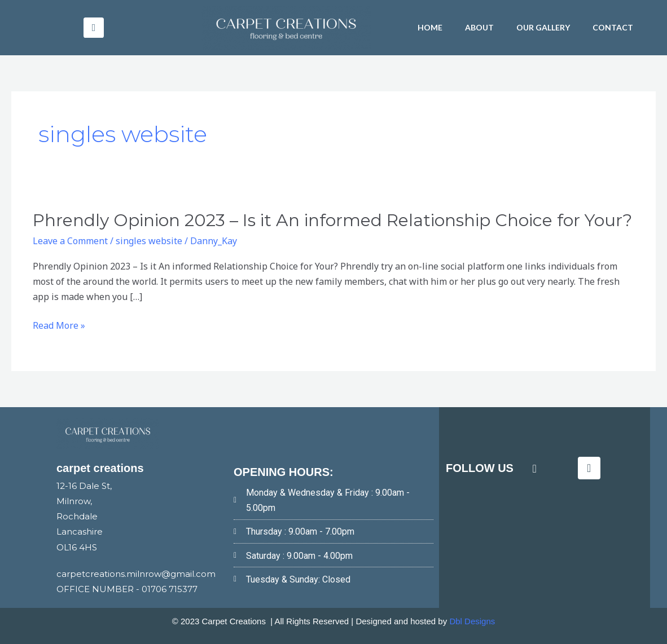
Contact (613, 27)
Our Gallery (543, 27)
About (479, 27)
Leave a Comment (70, 241)
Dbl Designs (472, 621)
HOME (430, 27)
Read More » (59, 326)
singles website (149, 241)
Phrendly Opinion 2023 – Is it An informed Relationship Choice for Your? (332, 220)
